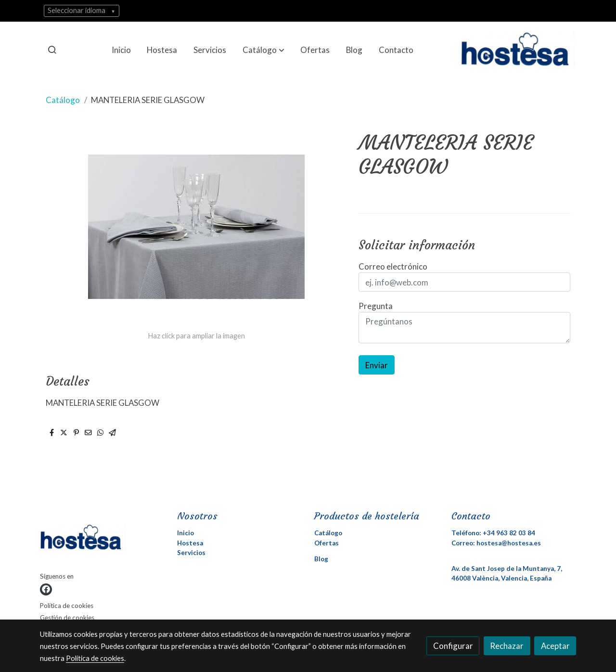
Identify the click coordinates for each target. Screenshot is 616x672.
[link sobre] (103, 539)
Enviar (377, 365)
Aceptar (555, 646)
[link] (518, 50)
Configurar (453, 646)
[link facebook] (46, 589)
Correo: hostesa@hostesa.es (496, 543)
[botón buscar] (52, 50)
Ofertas (327, 543)
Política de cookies (67, 606)
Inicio (186, 533)
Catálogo (63, 100)
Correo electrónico (393, 266)
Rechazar (507, 646)
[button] (263, 50)
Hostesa (190, 543)
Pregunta (376, 306)
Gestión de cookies (67, 618)
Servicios (191, 553)
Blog (321, 559)
